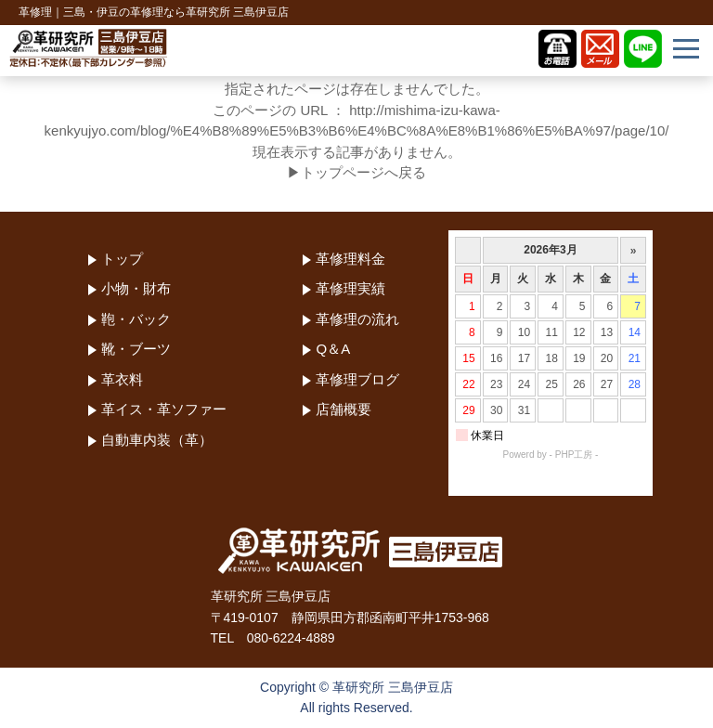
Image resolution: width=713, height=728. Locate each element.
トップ (122, 259)
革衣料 (122, 379)
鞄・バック (136, 319)
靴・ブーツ (136, 349)
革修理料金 (350, 259)
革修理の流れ (357, 319)
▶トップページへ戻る (356, 172)
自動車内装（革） (157, 440)
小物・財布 (136, 288)
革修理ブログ (357, 379)
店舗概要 (344, 409)
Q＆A (333, 349)
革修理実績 (350, 288)
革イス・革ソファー (164, 409)
